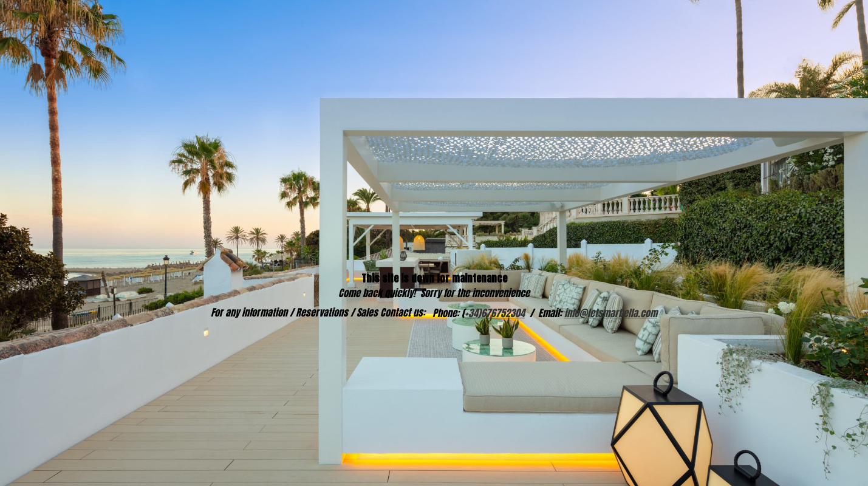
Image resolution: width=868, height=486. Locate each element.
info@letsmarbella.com (611, 313)
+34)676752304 (495, 313)
